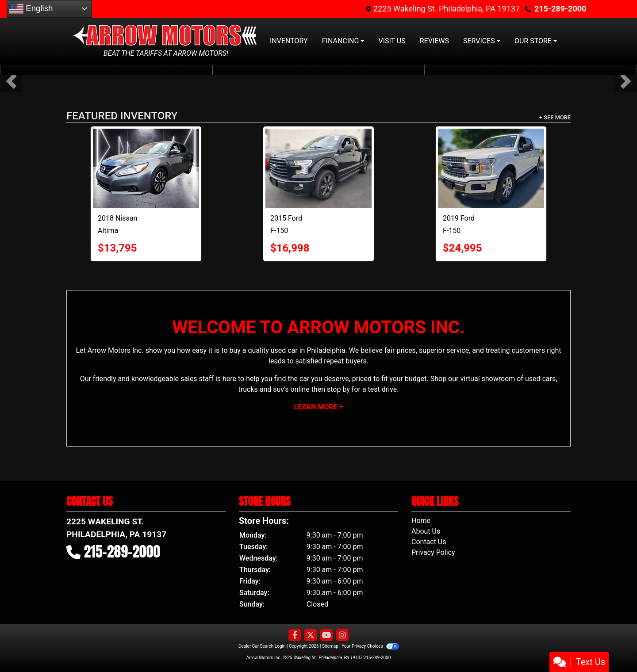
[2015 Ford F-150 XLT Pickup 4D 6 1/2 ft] (318, 168)
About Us (426, 531)
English (31, 9)
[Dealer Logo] (166, 35)
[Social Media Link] (342, 635)
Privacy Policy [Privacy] (433, 552)
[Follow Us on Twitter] (311, 635)
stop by (338, 389)
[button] (11, 81)
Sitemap (330, 646)
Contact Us (429, 542)
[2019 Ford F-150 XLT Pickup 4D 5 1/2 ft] (491, 168)
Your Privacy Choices (370, 646)
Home (421, 521)
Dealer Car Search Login (262, 646)
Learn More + (319, 407)
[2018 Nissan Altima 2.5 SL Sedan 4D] (146, 168)
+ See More (555, 117)
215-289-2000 (560, 9)
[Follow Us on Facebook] (295, 635)
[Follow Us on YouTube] (326, 635)
